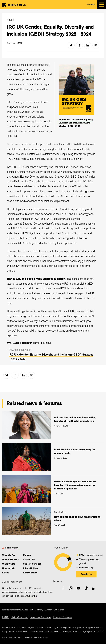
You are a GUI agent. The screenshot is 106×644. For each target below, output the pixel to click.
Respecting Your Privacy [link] (41, 617)
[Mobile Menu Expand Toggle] (102, 5)
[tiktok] (86, 588)
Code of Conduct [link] (32, 564)
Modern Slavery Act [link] (20, 617)
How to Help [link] (9, 568)
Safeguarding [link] (30, 573)
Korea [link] (61, 610)
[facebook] (79, 45)
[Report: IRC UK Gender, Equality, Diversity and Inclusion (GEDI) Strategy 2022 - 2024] (76, 96)
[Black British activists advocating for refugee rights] (53, 457)
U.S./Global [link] (23, 610)
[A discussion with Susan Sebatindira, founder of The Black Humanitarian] (53, 425)
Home (16, 5)
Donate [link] (91, 5)
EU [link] (55, 610)
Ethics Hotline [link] (30, 568)
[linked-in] (88, 45)
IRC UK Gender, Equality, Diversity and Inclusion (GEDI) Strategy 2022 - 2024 (50, 30)
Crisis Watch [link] (12, 548)
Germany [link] (39, 610)
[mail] (96, 45)
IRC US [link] (6, 617)
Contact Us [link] (29, 559)
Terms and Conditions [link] (62, 617)
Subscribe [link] (32, 596)
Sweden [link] (48, 610)
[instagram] (71, 588)
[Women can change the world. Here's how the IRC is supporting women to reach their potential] (53, 489)
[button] (86, 574)
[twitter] (71, 45)
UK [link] (32, 610)
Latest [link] (5, 573)
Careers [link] (27, 555)
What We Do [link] (9, 564)
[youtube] (78, 588)
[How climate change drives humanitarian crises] (53, 521)
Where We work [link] (10, 559)
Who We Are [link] (9, 555)
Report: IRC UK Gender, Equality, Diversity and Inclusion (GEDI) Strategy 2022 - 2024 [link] (76, 123)
